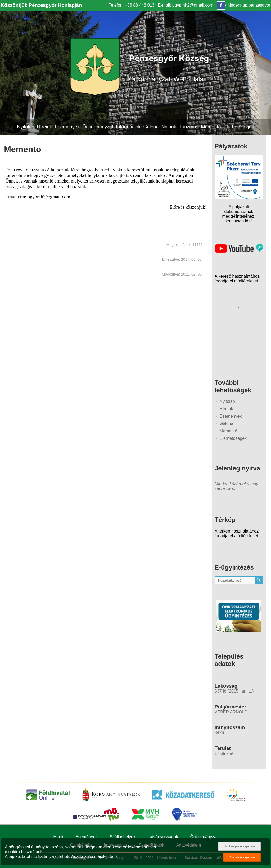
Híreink (44, 127)
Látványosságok (163, 837)
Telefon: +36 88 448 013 (132, 5)
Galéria (151, 127)
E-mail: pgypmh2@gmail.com (185, 5)
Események (67, 127)
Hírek (58, 837)
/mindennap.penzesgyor (244, 5)
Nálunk (169, 127)
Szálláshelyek (123, 837)
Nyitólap (26, 127)
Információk (128, 127)
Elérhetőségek (239, 127)
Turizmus (189, 127)
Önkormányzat (98, 127)
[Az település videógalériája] (239, 251)
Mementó (211, 127)
